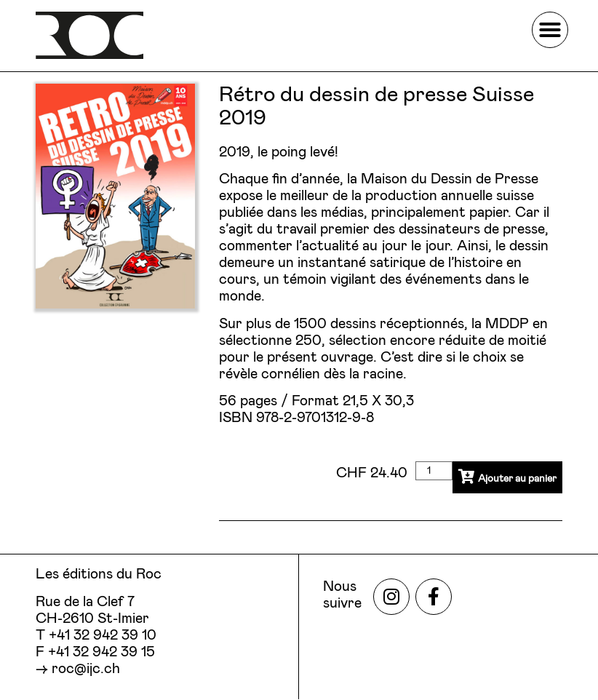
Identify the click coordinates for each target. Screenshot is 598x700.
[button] (550, 30)
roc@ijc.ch (86, 669)
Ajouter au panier (498, 480)
